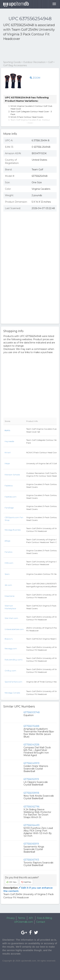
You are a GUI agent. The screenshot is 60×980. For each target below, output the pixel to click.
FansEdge (9, 508)
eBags (7, 541)
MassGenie (10, 596)
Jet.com (8, 585)
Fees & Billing (44, 918)
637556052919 (31, 779)
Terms (21, 918)
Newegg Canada (12, 693)
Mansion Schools (12, 475)
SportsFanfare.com (13, 682)
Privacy (11, 918)
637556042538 (31, 745)
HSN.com (9, 563)
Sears (7, 574)
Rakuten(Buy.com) (14, 660)
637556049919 (31, 763)
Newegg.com (11, 648)
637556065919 (31, 844)
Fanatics (8, 552)
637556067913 (31, 860)
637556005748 (32, 712)
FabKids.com (11, 497)
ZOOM (35, 78)
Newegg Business (13, 530)
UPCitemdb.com (24, 922)
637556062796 (31, 807)
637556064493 (32, 825)
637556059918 (31, 793)
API (31, 918)
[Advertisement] (29, 51)
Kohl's (7, 430)
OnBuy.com (10, 671)
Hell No (26, 882)
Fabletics (9, 486)
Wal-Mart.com (11, 618)
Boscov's (9, 639)
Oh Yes (12, 882)
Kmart (8, 452)
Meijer (7, 463)
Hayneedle (9, 441)
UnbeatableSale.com (14, 629)
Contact (41, 922)
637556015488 (31, 726)
